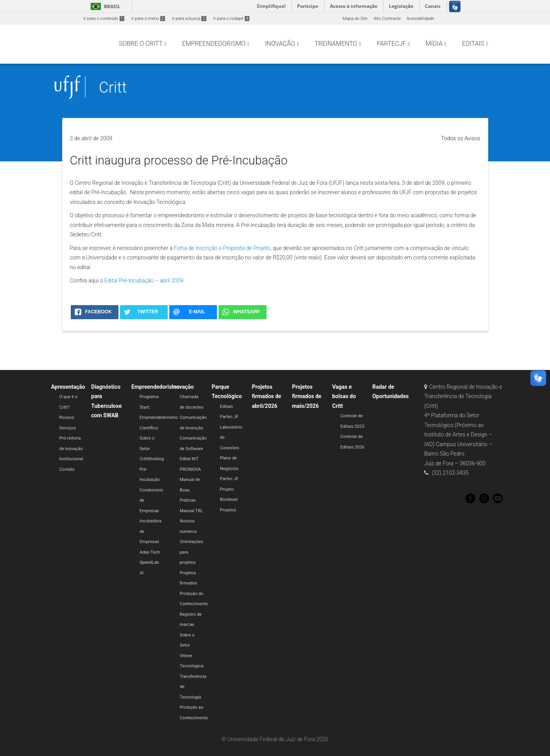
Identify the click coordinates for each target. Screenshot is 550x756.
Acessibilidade (420, 19)
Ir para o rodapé (231, 19)
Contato (67, 469)
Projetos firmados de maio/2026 (307, 396)
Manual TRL (191, 511)
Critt (113, 87)
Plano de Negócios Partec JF (229, 468)
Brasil (104, 6)
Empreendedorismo (155, 387)
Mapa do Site (355, 19)
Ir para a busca (189, 19)
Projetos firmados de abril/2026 (266, 396)
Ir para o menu (148, 19)
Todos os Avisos (460, 138)
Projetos (228, 510)
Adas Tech (150, 552)
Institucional (71, 459)
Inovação (183, 387)
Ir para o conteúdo (104, 19)
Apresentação (68, 387)
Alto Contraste (387, 19)
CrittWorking (152, 459)
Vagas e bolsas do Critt (344, 396)
